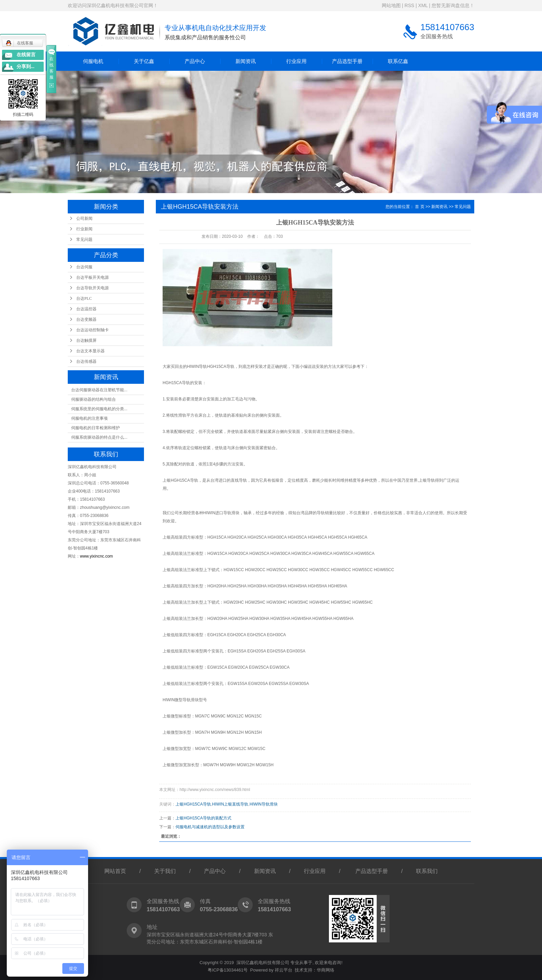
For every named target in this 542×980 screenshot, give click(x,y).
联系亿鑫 (398, 61)
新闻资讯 (246, 61)
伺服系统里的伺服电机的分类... (99, 409)
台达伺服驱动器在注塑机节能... (99, 390)
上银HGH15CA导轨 (193, 804)
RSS (409, 5)
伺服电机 (93, 61)
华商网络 (326, 970)
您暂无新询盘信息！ (453, 5)
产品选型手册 (347, 61)
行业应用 (296, 61)
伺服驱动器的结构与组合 (93, 399)
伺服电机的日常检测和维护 (96, 428)
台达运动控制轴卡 (92, 330)
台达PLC (84, 298)
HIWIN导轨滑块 (264, 804)
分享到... (26, 67)
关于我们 (165, 871)
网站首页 (115, 871)
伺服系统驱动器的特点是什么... (99, 437)
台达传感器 (86, 361)
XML (423, 5)
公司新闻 (84, 218)
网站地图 (391, 5)
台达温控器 (86, 309)
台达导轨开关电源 (92, 288)
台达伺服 (84, 267)
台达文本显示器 (90, 351)
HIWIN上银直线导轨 (230, 804)
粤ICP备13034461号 (228, 970)
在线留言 (26, 55)
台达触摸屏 (86, 340)
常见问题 (84, 239)
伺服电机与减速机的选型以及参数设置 (210, 827)
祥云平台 (284, 970)
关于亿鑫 (144, 61)
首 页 (420, 207)
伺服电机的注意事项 (89, 418)
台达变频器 (86, 319)
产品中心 (195, 61)
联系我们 (427, 871)
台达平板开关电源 (92, 277)
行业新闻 (84, 229)
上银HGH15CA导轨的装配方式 (203, 818)
